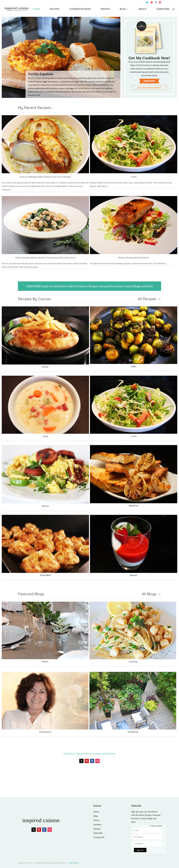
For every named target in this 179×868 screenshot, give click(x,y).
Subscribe (163, 9)
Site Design (74, 863)
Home (37, 9)
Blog (123, 9)
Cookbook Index (80, 9)
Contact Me (99, 837)
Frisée (134, 177)
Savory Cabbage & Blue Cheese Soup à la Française (45, 177)
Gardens (97, 824)
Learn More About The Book (149, 88)
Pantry (105, 9)
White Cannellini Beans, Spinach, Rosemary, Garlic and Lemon (45, 258)
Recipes (55, 9)
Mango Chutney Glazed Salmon (134, 258)
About (143, 9)
